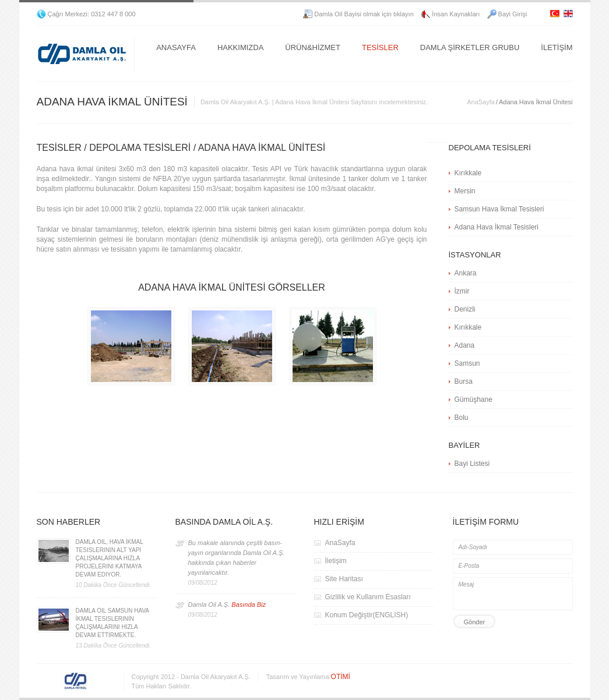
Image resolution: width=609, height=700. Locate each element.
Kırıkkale (468, 173)
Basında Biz (249, 604)
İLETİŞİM (557, 47)
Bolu (462, 418)
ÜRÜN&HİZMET (313, 47)
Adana (465, 345)
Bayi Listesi (472, 464)
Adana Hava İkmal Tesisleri (497, 227)
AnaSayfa (481, 102)
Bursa (464, 381)
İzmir (462, 291)
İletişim (336, 561)
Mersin (465, 191)
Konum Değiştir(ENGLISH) (367, 615)
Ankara (466, 273)
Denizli (465, 309)
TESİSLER (380, 47)
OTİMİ (341, 677)
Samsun (467, 363)
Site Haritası (344, 579)
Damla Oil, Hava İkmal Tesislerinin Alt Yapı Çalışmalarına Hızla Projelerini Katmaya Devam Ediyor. (110, 558)
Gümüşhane (474, 400)
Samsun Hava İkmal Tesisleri (499, 209)
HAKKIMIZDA (240, 47)
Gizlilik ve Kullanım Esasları (368, 597)
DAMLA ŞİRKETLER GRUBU (470, 47)
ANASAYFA (176, 47)
